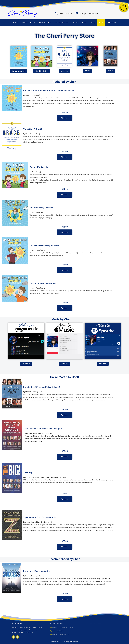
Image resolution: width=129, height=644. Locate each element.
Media (75, 23)
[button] (19, 71)
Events (85, 23)
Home (15, 23)
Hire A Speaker (45, 23)
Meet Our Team (28, 23)
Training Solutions (62, 23)
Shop (101, 23)
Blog (93, 23)
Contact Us (112, 23)
